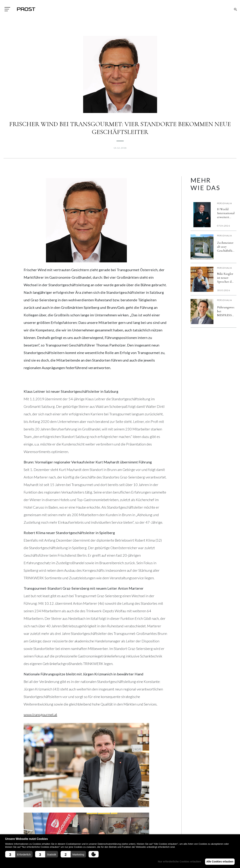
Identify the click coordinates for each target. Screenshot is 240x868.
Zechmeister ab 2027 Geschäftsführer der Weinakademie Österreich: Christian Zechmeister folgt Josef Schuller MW (226, 247)
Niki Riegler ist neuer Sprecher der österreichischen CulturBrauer (226, 278)
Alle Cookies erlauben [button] (219, 862)
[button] (19, 854)
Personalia (224, 203)
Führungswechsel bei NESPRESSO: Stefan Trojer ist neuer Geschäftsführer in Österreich (226, 311)
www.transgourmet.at (40, 714)
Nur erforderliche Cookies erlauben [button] (177, 862)
